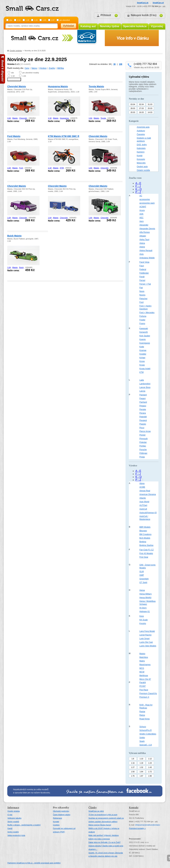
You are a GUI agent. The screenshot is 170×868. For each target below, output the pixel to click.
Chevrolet (23, 118)
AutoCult (143, 509)
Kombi (140, 156)
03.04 (133, 104)
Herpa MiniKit (145, 598)
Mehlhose (144, 676)
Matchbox (144, 657)
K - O (138, 189)
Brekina (143, 542)
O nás (10, 815)
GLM (142, 572)
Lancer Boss (145, 387)
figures (142, 295)
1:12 (19, 20)
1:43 (44, 20)
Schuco (143, 727)
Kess (142, 616)
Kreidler (143, 354)
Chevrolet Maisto (17, 86)
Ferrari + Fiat (145, 284)
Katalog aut (88, 26)
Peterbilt (143, 417)
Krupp (142, 365)
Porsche (143, 450)
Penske (143, 409)
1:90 (150, 776)
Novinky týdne (109, 26)
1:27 (133, 767)
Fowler (142, 320)
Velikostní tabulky (14, 818)
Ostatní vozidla (143, 170)
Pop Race (144, 690)
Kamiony (141, 152)
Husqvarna (64, 118)
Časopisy (141, 134)
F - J (138, 186)
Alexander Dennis (147, 229)
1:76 (133, 776)
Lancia (142, 391)
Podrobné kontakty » (137, 828)
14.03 (150, 112)
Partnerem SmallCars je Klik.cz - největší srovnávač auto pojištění (34, 863)
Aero (141, 221)
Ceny (27, 68)
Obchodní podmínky (61, 811)
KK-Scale (144, 620)
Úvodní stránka (16, 51)
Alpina (142, 243)
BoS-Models (145, 538)
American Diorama (148, 494)
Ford (21, 168)
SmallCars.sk (143, 3)
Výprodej (157, 26)
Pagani (142, 398)
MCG (142, 668)
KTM (62, 168)
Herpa (142, 590)
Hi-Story (143, 608)
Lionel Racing (145, 635)
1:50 (133, 772)
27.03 (141, 108)
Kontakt (56, 822)
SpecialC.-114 (146, 745)
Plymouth (144, 439)
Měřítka (61, 68)
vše (11, 20)
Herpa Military (146, 594)
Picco (142, 428)
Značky (52, 68)
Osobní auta (142, 167)
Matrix (142, 661)
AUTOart (143, 505)
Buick (21, 267)
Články (93, 808)
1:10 (141, 759)
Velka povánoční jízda (16, 835)
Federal (143, 269)
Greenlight (144, 579)
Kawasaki (144, 328)
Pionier (142, 435)
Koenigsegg (145, 343)
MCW (142, 672)
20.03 (133, 112)
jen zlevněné (65, 20)
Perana (143, 413)
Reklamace (57, 818)
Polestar (143, 442)
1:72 (150, 772)
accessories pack (147, 203)
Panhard (143, 402)
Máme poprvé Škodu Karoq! (100, 825)
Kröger (142, 358)
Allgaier (143, 236)
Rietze (142, 715)
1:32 (141, 767)
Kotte (142, 347)
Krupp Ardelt (145, 369)
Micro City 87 (145, 679)
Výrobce (43, 68)
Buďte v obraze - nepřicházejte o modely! (24, 825)
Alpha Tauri (144, 240)
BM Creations (145, 534)
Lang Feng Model (147, 631)
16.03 (141, 112)
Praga (142, 457)
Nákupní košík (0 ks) (144, 15)
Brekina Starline (146, 545)
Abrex (142, 483)
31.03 (150, 104)
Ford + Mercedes (147, 313)
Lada (142, 380)
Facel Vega (144, 262)
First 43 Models (146, 553)
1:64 (24, 76)
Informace (13, 808)
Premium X (144, 697)
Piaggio (143, 424)
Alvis (141, 254)
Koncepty (141, 159)
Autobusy (141, 131)
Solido (142, 738)
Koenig (142, 339)
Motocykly (141, 163)
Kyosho (143, 623)
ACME (142, 487)
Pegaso (143, 406)
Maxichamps (145, 665)
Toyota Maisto (96, 86)
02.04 (141, 104)
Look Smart (144, 639)
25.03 (150, 108)
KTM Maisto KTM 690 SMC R (64, 136)
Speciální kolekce (135, 26)
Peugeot (143, 420)
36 (115, 64)
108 (121, 64)
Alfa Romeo (145, 232)
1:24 (36, 20)
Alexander (144, 225)
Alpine (142, 247)
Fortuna (143, 316)
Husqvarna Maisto (58, 86)
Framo (142, 324)
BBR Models (145, 527)
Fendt (142, 277)
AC (141, 196)
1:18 (27, 20)
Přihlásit (106, 15)
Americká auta (143, 127)
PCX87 (143, 686)
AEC (141, 218)
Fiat (141, 288)
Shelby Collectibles (148, 734)
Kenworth (144, 332)
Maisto (15, 118)
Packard (143, 395)
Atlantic (143, 498)
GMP (142, 575)
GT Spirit (143, 582)
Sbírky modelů (13, 822)
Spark (142, 741)
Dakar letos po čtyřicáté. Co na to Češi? (105, 842)
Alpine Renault (146, 251)
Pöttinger (143, 453)
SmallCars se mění (96, 811)
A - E (138, 183)
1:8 (133, 759)
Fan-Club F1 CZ (147, 550)
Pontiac (143, 446)
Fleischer (143, 299)
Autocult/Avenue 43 (148, 513)
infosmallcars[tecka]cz (148, 825)
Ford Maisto (14, 136)
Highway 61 (145, 612)
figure (142, 291)
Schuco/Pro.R (146, 730)
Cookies (56, 825)
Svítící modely (13, 832)
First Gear (144, 557)
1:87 (53, 20)
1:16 (133, 763)
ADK (141, 214)
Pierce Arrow (145, 431)
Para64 (143, 683)
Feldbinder (144, 273)
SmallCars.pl (158, 3)
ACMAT (143, 207)
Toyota (103, 118)
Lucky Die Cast (146, 642)
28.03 (133, 108)
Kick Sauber (145, 336)
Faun (142, 266)
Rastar (142, 712)
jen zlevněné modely (31, 73)
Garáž (10, 828)
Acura (142, 210)
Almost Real (145, 491)
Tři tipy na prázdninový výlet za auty (103, 815)
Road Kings (145, 719)
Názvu (34, 68)
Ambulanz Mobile (147, 258)
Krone (142, 361)
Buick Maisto (14, 236)
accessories (145, 199)
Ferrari (142, 280)
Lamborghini (145, 384)
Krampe (143, 350)
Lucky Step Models (148, 646)
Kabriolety (141, 148)
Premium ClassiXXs (148, 693)
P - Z (138, 192)
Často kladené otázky (62, 815)
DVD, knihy (142, 145)
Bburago (143, 531)
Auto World (144, 502)
